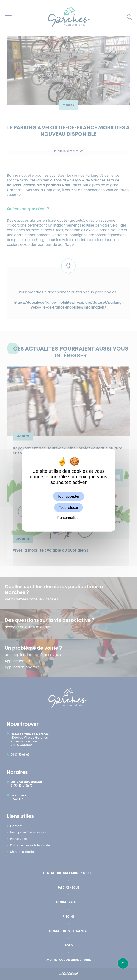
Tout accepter (68, 496)
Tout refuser (68, 508)
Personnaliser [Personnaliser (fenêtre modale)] (69, 518)
